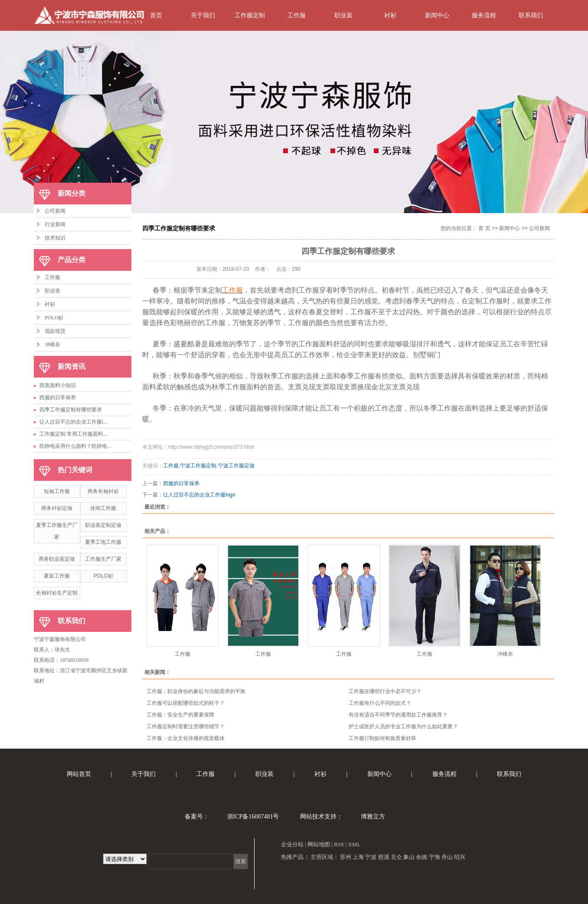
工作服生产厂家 (103, 559)
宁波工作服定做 (236, 466)
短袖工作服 (57, 491)
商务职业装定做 (57, 559)
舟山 (447, 857)
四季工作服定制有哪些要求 (71, 410)
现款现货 (55, 331)
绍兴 (460, 857)
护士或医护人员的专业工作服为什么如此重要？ (403, 726)
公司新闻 (55, 211)
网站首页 (79, 774)
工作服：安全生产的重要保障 (180, 715)
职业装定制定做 (103, 525)
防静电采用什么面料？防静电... (75, 446)
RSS (339, 844)
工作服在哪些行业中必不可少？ (385, 691)
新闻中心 (437, 15)
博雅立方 (373, 817)
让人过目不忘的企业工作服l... (73, 422)
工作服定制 (250, 15)
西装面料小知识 (58, 385)
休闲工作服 (103, 508)
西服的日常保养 (58, 398)
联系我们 (531, 15)
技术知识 (55, 238)
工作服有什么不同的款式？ (380, 703)
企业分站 (292, 844)
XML (354, 844)
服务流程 (484, 15)
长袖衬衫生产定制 (57, 593)
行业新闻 (55, 224)
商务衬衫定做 (57, 508)
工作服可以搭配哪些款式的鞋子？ (186, 703)
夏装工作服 (57, 576)
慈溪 (384, 857)
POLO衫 (54, 318)
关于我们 (203, 15)
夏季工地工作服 (103, 542)
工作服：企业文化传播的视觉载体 (186, 738)
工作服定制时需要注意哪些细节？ (186, 726)
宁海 (434, 857)
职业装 (343, 15)
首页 (156, 15)
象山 (409, 857)
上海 (358, 857)
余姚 (421, 857)
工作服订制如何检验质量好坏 (382, 738)
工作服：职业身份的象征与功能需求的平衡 (196, 691)
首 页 (484, 228)
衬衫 (390, 15)
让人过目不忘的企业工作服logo (199, 495)
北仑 (396, 857)
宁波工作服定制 (198, 466)
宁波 (371, 857)
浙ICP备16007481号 (253, 817)
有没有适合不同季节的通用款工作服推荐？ (398, 715)
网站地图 (319, 844)
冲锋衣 (52, 345)
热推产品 (292, 857)
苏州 (346, 857)
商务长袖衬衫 (103, 491)
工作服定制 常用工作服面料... (73, 434)
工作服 (297, 15)
